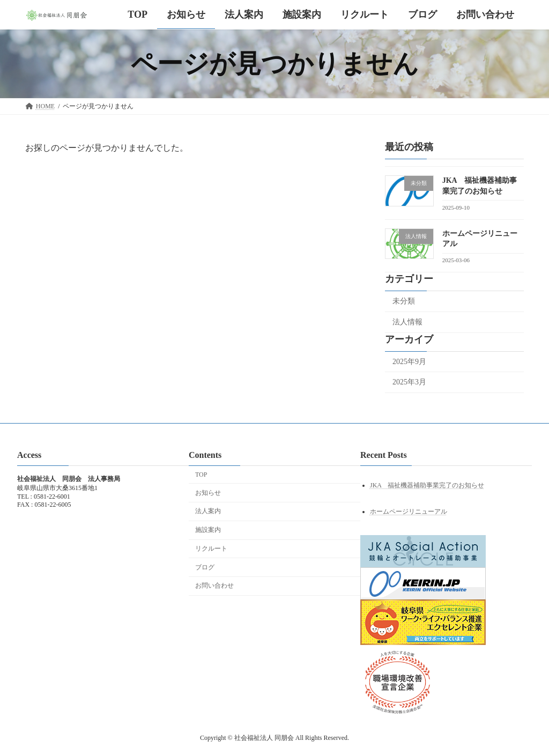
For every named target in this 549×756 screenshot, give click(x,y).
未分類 (404, 301)
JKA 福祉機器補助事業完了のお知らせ (427, 485)
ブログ (205, 567)
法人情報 (407, 322)
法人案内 (208, 511)
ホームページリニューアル (409, 512)
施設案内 (208, 530)
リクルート (211, 549)
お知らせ (208, 493)
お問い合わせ (214, 585)
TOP (201, 475)
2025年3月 (409, 382)
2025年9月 (409, 362)
